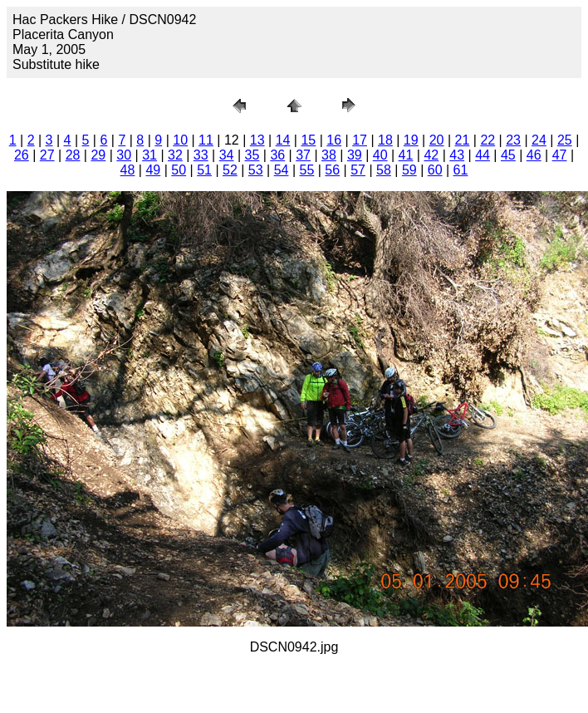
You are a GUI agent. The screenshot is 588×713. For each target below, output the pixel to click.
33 (201, 155)
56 (332, 170)
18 (385, 140)
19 (411, 140)
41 (406, 155)
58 (384, 170)
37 (303, 155)
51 (204, 170)
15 (308, 140)
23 (513, 140)
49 (153, 170)
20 (437, 140)
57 (358, 170)
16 (334, 140)
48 (128, 170)
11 (206, 140)
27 (47, 155)
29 (98, 155)
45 (508, 155)
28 (73, 155)
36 (277, 155)
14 (283, 140)
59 (409, 170)
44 (483, 155)
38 (329, 155)
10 (180, 140)
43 (457, 155)
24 (539, 140)
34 (227, 155)
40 (380, 155)
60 (435, 170)
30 (124, 155)
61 (461, 170)
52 (230, 170)
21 (463, 140)
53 (256, 170)
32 (175, 155)
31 (149, 155)
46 (534, 155)
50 (179, 170)
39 (355, 155)
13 (257, 140)
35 (252, 155)
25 (565, 140)
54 (282, 170)
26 (22, 155)
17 (360, 140)
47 (560, 155)
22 (488, 140)
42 (431, 155)
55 (307, 170)
